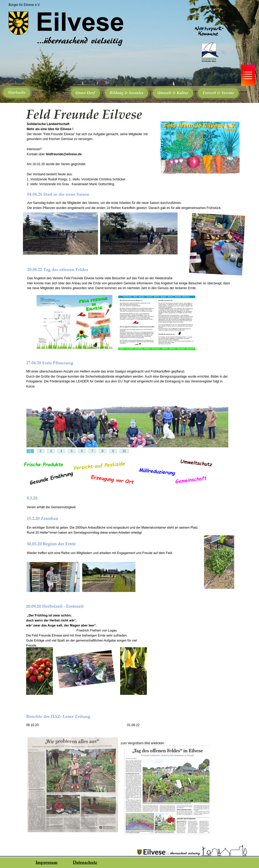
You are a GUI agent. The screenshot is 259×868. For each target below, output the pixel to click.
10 (124, 451)
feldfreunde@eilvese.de (64, 154)
